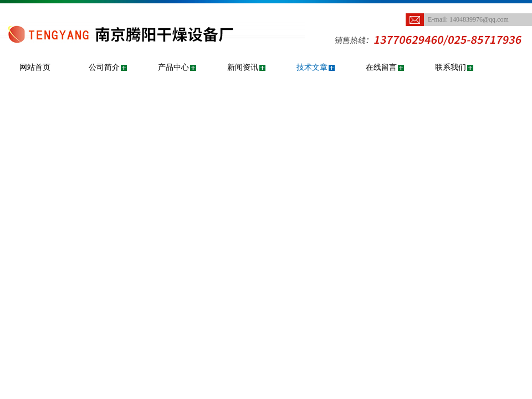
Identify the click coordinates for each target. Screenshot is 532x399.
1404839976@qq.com (479, 19)
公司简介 (104, 67)
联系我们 (451, 67)
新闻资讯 (243, 67)
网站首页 (35, 67)
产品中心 (173, 67)
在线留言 (381, 67)
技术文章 (312, 67)
